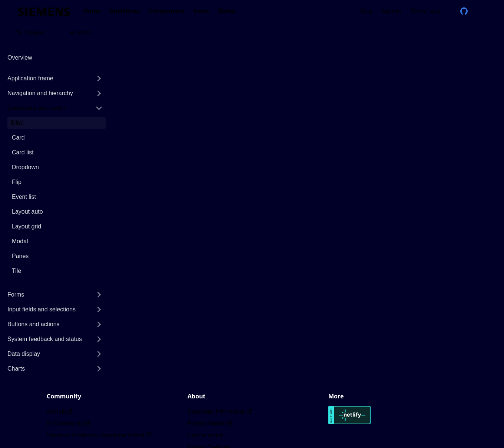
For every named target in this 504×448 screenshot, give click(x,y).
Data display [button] (24, 354)
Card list (23, 152)
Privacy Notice (210, 423)
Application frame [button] (30, 78)
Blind (17, 123)
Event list (24, 197)
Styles (227, 11)
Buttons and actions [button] (34, 324)
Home (92, 11)
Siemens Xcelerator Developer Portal (99, 435)
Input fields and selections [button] (42, 309)
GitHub (59, 412)
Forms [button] (16, 295)
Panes (20, 256)
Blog (366, 11)
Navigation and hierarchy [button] (40, 93)
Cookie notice (205, 435)
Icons (201, 11)
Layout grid (26, 226)
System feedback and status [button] (45, 339)
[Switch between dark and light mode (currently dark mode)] (480, 11)
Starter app (425, 11)
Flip (17, 182)
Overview (20, 58)
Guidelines (124, 11)
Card (18, 138)
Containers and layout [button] (36, 108)
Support (391, 11)
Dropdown (25, 167)
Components (166, 11)
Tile (16, 271)
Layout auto (27, 212)
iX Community (69, 423)
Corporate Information (220, 412)
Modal (20, 241)
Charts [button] (16, 369)
